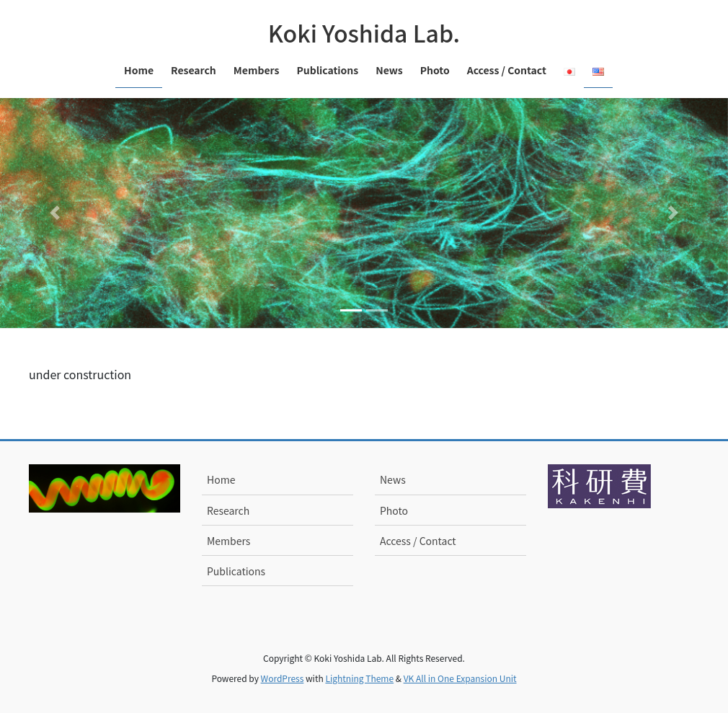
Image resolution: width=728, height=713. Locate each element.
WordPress (283, 678)
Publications (236, 571)
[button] (55, 213)
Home (221, 479)
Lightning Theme (359, 678)
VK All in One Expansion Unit (460, 678)
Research (228, 510)
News (393, 479)
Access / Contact (418, 541)
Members (228, 541)
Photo (394, 510)
